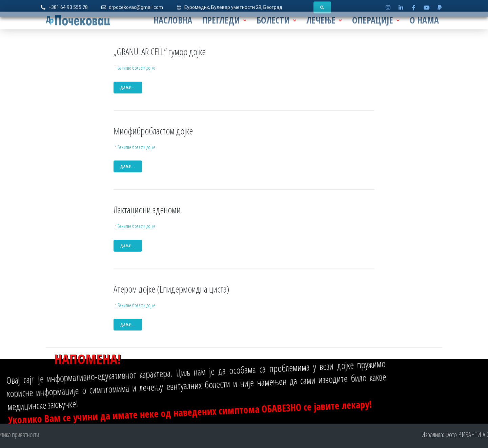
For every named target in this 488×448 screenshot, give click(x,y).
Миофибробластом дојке (153, 131)
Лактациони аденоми (147, 210)
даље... (128, 88)
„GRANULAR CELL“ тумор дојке (160, 51)
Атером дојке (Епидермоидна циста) (171, 289)
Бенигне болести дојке (136, 68)
